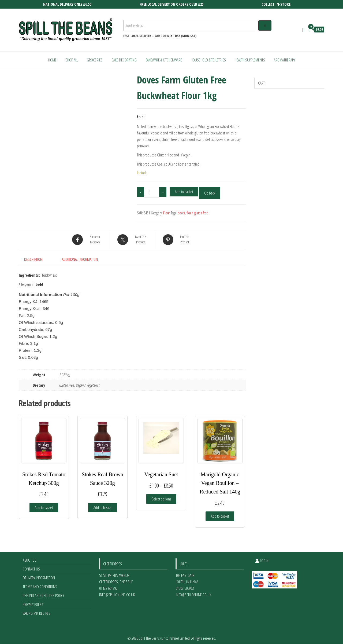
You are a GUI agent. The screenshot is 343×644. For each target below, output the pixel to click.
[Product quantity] (152, 192)
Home (52, 60)
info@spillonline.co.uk (117, 592)
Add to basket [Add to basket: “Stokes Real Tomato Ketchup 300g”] (44, 505)
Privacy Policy (33, 602)
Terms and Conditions (40, 584)
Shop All (72, 60)
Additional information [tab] (80, 259)
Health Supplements (250, 60)
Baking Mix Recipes (37, 610)
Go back (210, 193)
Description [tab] (33, 259)
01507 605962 (185, 586)
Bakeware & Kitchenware (164, 60)
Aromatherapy (284, 60)
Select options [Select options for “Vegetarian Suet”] (161, 496)
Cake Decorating (124, 60)
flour (190, 213)
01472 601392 (108, 586)
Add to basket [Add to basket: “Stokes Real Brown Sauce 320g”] (102, 505)
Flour (167, 213)
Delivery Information (39, 575)
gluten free (201, 213)
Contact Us (31, 566)
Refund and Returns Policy (44, 593)
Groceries (95, 60)
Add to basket (184, 192)
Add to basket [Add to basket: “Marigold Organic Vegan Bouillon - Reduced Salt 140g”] (220, 513)
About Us (30, 557)
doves (181, 213)
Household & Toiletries (208, 60)
